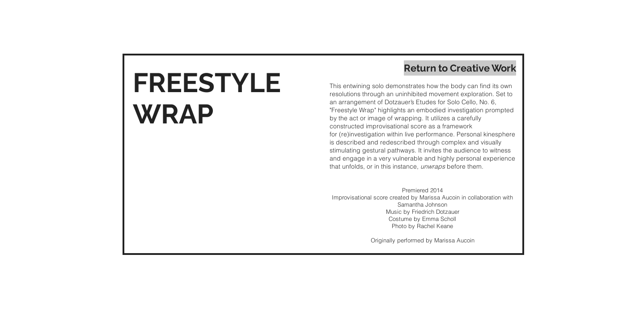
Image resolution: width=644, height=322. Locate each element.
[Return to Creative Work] (460, 68)
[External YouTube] (227, 190)
